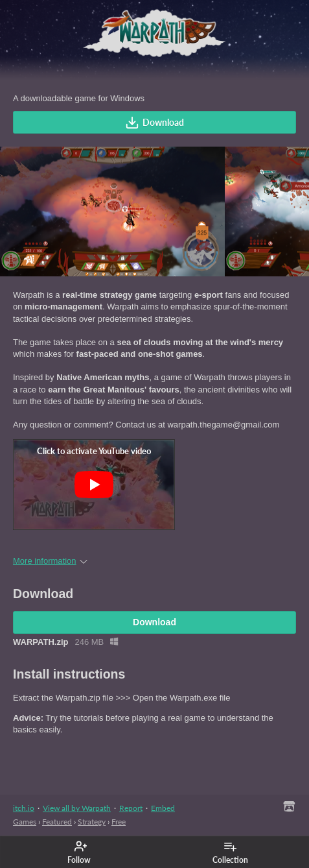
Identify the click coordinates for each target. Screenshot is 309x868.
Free (119, 822)
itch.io (24, 808)
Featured (57, 822)
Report (131, 808)
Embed (163, 808)
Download (154, 123)
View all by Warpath (77, 808)
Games (25, 822)
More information (50, 561)
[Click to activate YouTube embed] (94, 485)
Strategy (92, 822)
